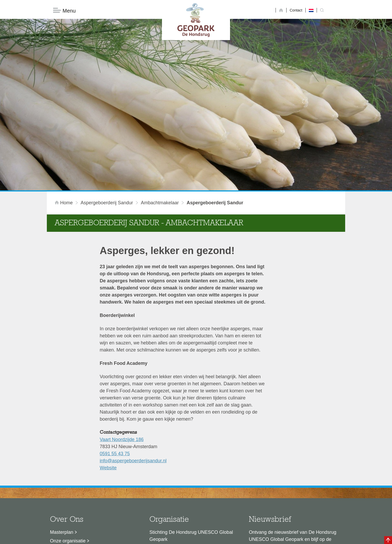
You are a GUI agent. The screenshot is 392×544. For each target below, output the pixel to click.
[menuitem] (311, 10)
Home (64, 119)
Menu (64, 11)
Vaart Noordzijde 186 (122, 356)
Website (108, 384)
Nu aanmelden (272, 480)
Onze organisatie (68, 457)
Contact (296, 10)
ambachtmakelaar (160, 119)
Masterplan (62, 448)
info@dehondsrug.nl (170, 496)
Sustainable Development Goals (84, 466)
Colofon (166, 537)
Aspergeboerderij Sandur (107, 119)
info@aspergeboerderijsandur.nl (133, 377)
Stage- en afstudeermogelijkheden (86, 483)
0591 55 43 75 (115, 370)
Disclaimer (146, 537)
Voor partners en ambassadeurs (83, 474)
